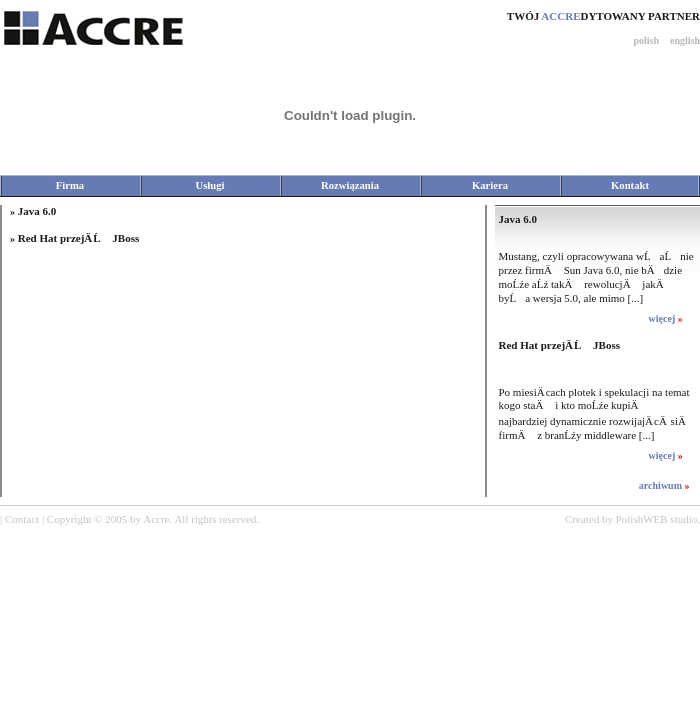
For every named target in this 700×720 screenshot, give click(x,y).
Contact (22, 519)
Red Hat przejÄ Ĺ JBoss (79, 238)
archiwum (662, 485)
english (685, 40)
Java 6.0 (37, 211)
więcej (663, 318)
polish (646, 40)
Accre (156, 519)
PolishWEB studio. (658, 519)
